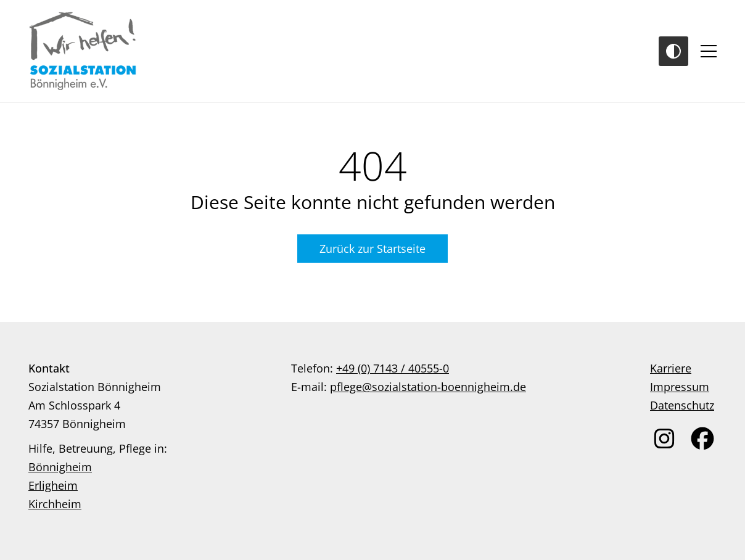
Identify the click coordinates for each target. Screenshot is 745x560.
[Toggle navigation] (709, 51)
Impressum (680, 387)
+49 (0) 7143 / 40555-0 (393, 368)
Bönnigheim (60, 467)
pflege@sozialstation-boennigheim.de (428, 387)
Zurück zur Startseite (372, 249)
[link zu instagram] (664, 439)
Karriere (671, 368)
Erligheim (53, 485)
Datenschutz (682, 405)
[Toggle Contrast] (673, 51)
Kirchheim (55, 504)
